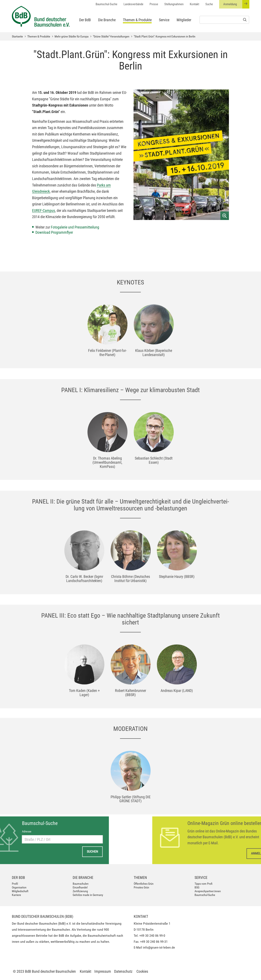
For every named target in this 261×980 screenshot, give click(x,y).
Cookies (142, 971)
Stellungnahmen (174, 4)
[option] (107, 359)
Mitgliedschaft (20, 891)
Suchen (55, 851)
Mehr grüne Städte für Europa (72, 36)
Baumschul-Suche (106, 4)
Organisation (19, 887)
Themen (140, 878)
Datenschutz (123, 971)
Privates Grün (141, 887)
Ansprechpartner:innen (208, 891)
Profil (15, 884)
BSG (197, 887)
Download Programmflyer (55, 232)
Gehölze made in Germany (88, 895)
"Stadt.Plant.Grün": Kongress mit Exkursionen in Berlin (165, 36)
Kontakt (194, 4)
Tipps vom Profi (204, 884)
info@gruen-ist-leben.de (159, 947)
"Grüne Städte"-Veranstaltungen (111, 36)
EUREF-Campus (44, 211)
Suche (209, 4)
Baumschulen (81, 884)
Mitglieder (184, 20)
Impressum (103, 971)
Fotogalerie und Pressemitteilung (75, 227)
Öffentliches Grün (144, 884)
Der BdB (85, 20)
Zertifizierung (80, 891)
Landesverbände (133, 4)
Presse (154, 4)
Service (164, 20)
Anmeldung (236, 4)
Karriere (16, 895)
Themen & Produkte (137, 20)
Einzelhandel (80, 887)
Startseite (17, 36)
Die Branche (107, 20)
